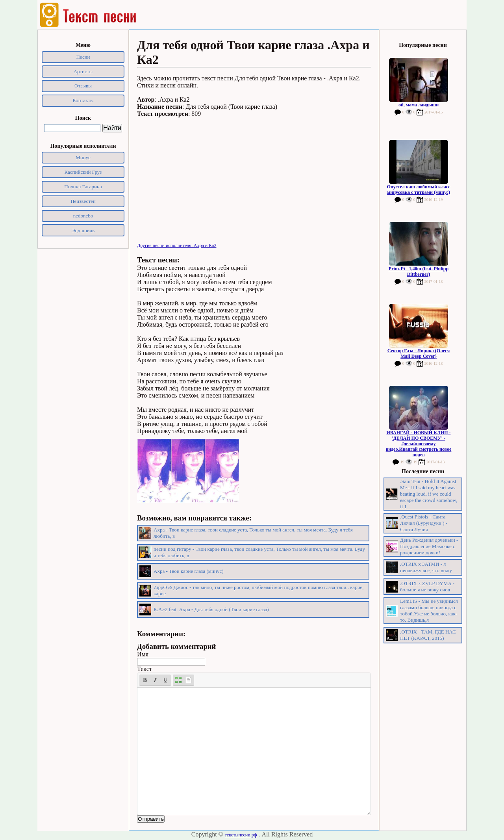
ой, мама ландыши (419, 105)
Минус (83, 157)
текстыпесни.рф (241, 835)
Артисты (83, 72)
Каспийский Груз (83, 172)
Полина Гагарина (83, 187)
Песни (83, 57)
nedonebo (83, 216)
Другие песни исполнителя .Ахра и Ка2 (177, 245)
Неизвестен (83, 201)
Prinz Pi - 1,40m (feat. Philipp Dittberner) (419, 271)
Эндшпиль (83, 230)
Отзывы (83, 86)
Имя (143, 654)
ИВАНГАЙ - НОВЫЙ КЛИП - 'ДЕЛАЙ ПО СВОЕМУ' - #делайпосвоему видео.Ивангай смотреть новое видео (419, 444)
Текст (145, 669)
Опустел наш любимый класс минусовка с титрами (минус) (419, 190)
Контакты (83, 100)
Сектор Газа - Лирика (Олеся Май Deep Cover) (419, 353)
